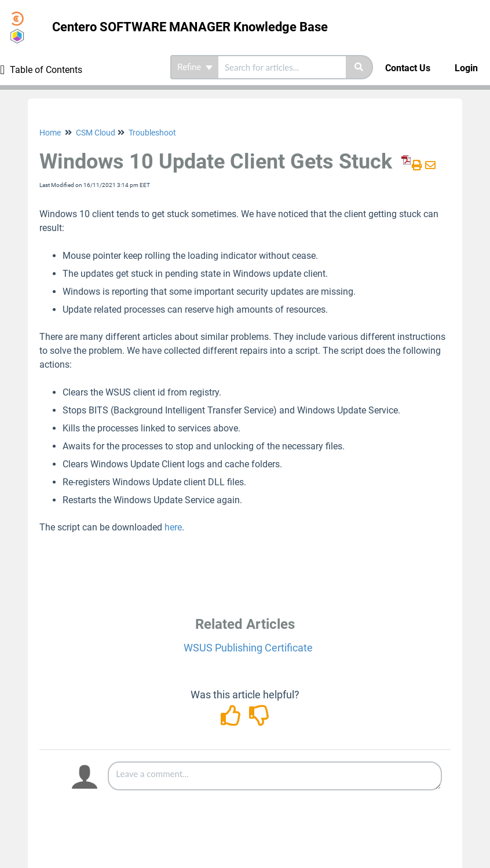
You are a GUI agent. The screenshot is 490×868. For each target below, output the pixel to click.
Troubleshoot (152, 133)
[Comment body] (275, 776)
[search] (282, 67)
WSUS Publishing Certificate (248, 648)
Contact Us (408, 68)
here (173, 527)
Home (50, 133)
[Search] (359, 67)
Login (466, 68)
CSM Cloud (96, 133)
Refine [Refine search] (195, 67)
